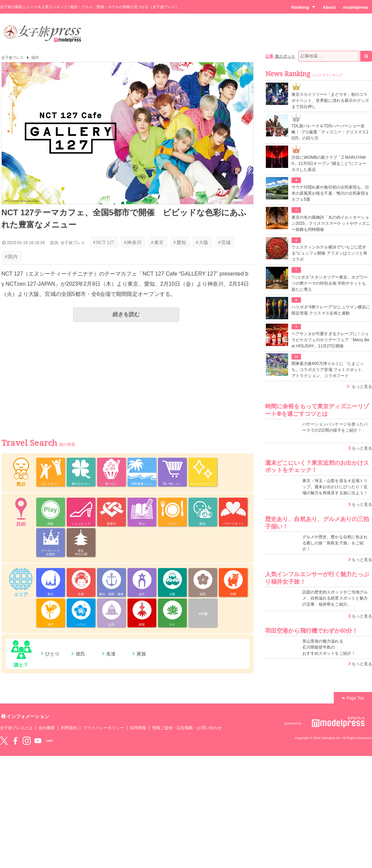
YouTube (38, 741)
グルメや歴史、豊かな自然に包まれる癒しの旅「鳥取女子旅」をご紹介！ (335, 543)
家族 (141, 654)
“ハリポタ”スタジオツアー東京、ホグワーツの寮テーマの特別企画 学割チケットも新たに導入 (330, 283)
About (329, 7)
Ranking (303, 7)
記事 (270, 56)
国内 (35, 58)
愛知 (180, 242)
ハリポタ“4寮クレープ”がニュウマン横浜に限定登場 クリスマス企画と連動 (331, 310)
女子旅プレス (13, 58)
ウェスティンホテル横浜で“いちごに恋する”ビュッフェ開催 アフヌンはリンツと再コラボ (330, 253)
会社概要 (47, 728)
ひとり (52, 654)
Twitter (4, 741)
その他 (203, 614)
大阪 (202, 242)
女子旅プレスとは (16, 728)
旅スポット (285, 56)
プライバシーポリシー (104, 728)
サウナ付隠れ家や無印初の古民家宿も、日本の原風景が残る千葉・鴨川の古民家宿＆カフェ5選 (330, 193)
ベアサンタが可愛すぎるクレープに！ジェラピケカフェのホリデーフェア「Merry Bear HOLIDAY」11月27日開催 (330, 340)
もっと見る (362, 387)
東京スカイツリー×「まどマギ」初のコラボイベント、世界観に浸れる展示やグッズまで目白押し (330, 101)
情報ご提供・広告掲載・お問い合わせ (187, 728)
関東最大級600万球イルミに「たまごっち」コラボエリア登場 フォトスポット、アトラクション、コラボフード (329, 370)
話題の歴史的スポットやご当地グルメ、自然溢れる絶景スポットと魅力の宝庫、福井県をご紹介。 (335, 598)
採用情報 (138, 728)
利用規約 (69, 728)
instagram (27, 741)
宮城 (224, 242)
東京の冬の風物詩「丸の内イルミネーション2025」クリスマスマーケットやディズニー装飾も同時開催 (331, 223)
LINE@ (49, 741)
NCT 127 (103, 242)
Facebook (15, 741)
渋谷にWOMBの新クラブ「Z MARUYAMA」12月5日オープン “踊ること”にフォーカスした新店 (329, 164)
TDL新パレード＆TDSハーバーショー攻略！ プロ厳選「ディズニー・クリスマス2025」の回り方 (330, 132)
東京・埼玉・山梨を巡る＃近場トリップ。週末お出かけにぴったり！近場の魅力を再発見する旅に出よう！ (335, 487)
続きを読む (126, 314)
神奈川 (132, 242)
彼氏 (80, 654)
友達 (111, 654)
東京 (157, 242)
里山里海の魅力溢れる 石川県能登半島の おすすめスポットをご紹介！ (329, 647)
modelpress (356, 7)
